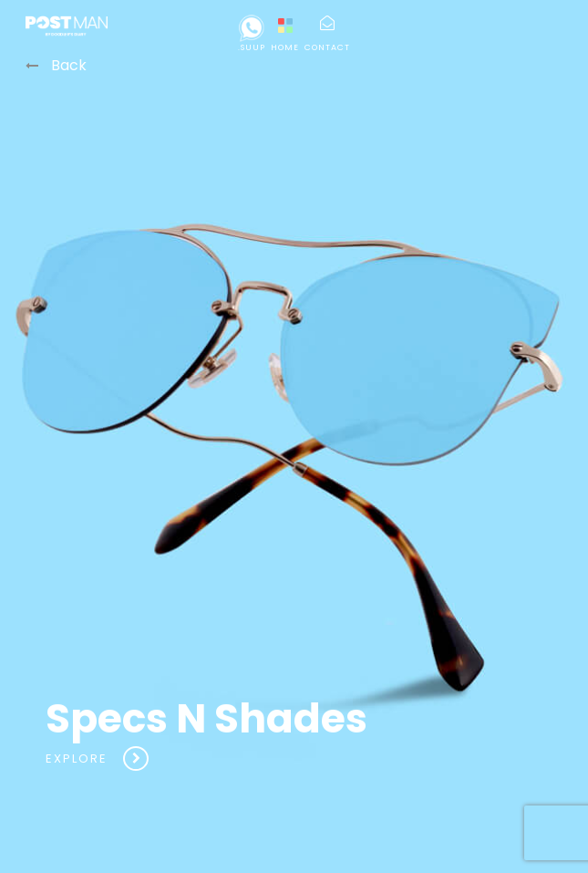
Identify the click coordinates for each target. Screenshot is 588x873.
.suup (252, 34)
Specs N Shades (206, 748)
